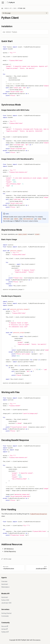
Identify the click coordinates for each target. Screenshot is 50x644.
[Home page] (2, 8)
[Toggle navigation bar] (3, 3)
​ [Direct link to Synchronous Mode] (25, 104)
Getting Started (6, 613)
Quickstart (5, 584)
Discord (5, 626)
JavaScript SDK (6, 603)
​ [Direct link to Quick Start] (25, 40)
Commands (5, 616)
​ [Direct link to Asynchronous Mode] (25, 229)
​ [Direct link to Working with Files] (25, 391)
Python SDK (5, 600)
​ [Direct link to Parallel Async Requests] (25, 296)
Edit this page (6, 559)
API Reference (9, 549)
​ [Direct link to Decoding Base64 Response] (25, 439)
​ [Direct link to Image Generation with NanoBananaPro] (25, 159)
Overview (4, 581)
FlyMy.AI (17, 221)
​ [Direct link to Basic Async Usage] (25, 239)
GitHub (4, 629)
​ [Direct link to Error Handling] (25, 508)
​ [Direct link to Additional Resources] (25, 543)
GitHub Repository (10, 551)
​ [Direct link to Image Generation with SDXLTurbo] (25, 110)
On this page (7, 13)
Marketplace (5, 587)
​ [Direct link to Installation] (25, 25)
